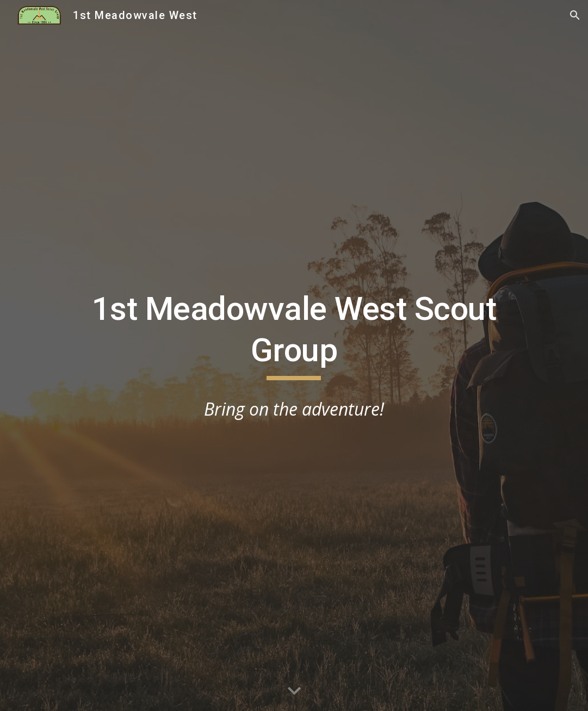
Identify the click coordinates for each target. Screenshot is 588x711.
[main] (294, 334)
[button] (575, 15)
